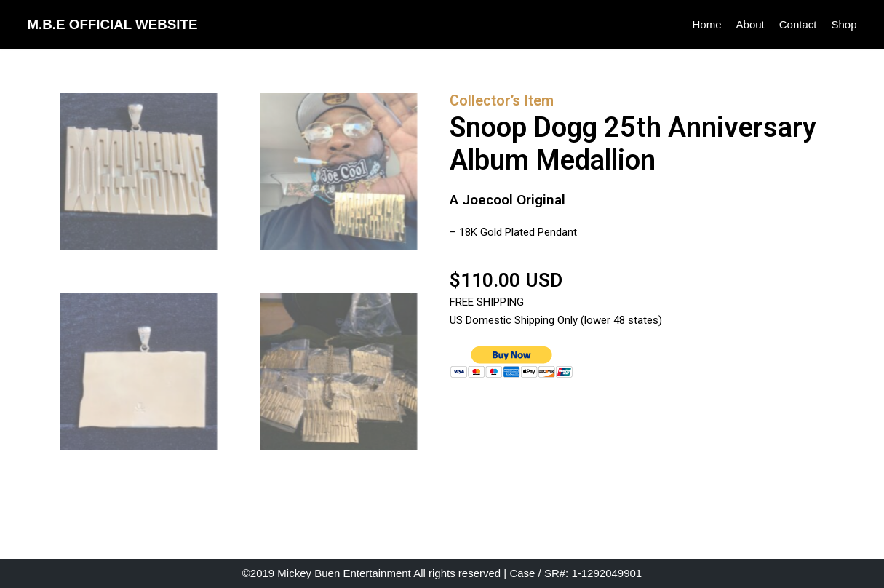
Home (707, 24)
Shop (844, 24)
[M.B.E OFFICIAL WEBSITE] (113, 25)
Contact (798, 24)
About (750, 24)
